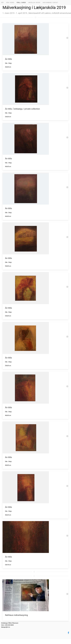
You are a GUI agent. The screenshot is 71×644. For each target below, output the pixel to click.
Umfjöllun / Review (34, 3)
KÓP (2, 3)
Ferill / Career (21, 3)
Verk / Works (10, 3)
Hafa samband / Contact (50, 3)
